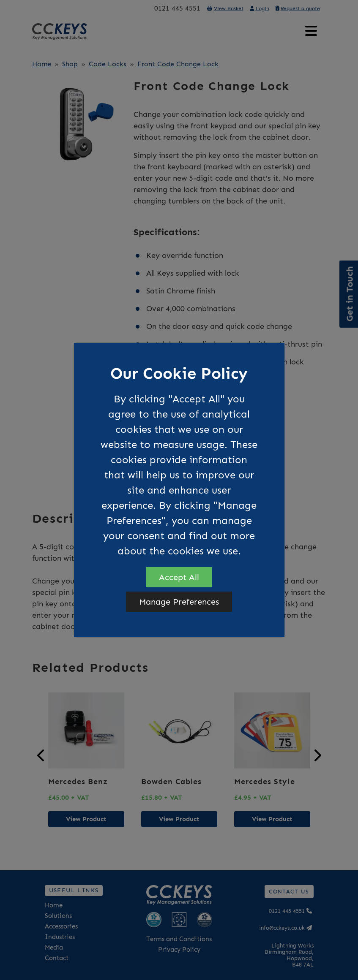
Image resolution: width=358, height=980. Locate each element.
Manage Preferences (179, 602)
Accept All (179, 577)
